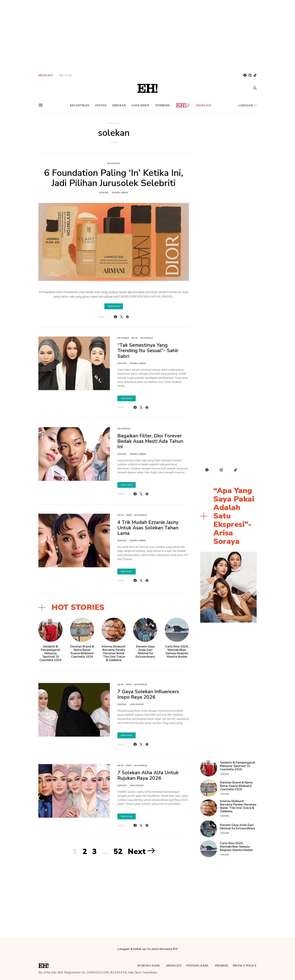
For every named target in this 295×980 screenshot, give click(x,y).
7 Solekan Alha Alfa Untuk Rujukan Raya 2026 (148, 775)
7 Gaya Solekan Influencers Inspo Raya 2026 (148, 694)
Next (137, 852)
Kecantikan (80, 105)
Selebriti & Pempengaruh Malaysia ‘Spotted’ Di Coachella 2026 (51, 653)
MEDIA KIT (45, 75)
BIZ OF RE (66, 75)
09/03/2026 (122, 363)
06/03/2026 (122, 454)
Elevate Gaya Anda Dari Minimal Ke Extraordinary (145, 652)
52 (118, 852)
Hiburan (119, 105)
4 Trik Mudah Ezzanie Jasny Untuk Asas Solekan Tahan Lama (148, 528)
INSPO (129, 515)
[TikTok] (255, 75)
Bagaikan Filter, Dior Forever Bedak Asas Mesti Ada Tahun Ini (150, 441)
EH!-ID (135, 338)
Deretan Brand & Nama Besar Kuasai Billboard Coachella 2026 (82, 652)
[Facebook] (245, 75)
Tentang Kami (197, 966)
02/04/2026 (104, 193)
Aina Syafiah (137, 704)
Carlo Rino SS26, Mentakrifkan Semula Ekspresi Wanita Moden (177, 652)
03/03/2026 (122, 785)
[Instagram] (250, 75)
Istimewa (162, 105)
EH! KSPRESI (123, 338)
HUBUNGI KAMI (149, 966)
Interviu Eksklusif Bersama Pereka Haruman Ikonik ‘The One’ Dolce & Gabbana (114, 653)
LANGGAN (246, 105)
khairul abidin (120, 193)
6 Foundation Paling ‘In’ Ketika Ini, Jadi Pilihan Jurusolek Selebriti (114, 178)
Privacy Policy (245, 966)
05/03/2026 (122, 541)
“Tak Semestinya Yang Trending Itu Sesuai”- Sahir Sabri (148, 351)
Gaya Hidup (140, 105)
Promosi (222, 966)
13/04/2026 (224, 774)
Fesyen (101, 105)
